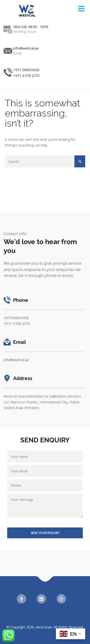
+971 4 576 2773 (26, 76)
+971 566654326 (26, 70)
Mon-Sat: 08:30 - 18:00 (31, 27)
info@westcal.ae (26, 48)
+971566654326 (16, 318)
